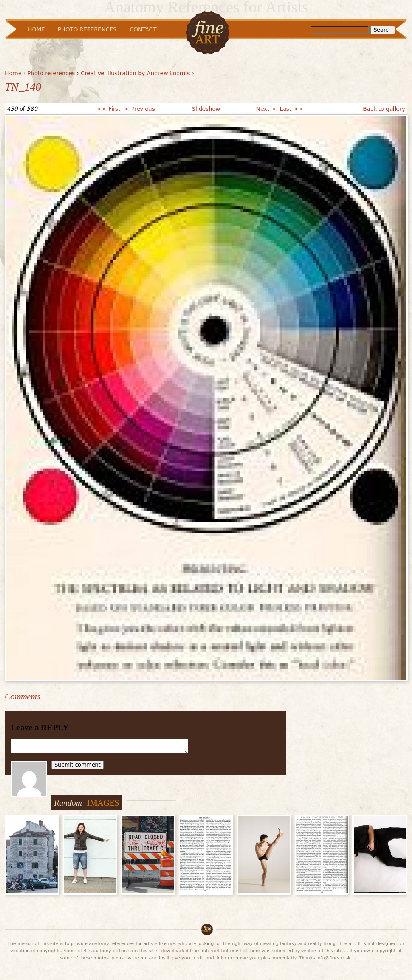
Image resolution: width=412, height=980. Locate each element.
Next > (266, 109)
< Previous (140, 109)
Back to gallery (384, 109)
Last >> (291, 109)
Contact (143, 29)
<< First (109, 109)
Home (13, 73)
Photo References (87, 29)
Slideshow (206, 109)
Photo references (51, 73)
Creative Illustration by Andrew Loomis (135, 73)
